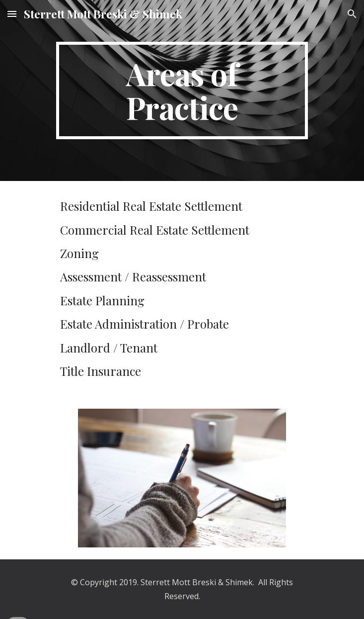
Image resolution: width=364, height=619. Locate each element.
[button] (12, 14)
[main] (182, 90)
